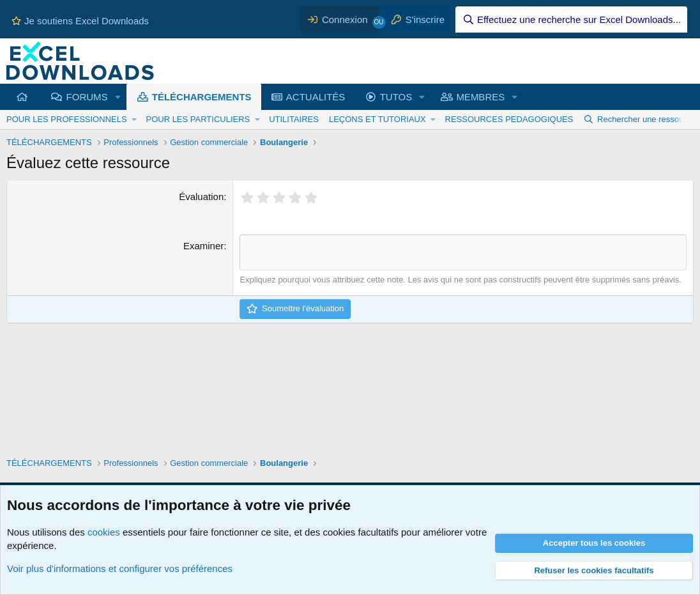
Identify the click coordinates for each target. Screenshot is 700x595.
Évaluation (201, 197)
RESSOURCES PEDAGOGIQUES (509, 119)
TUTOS (396, 97)
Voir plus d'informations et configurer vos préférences (120, 568)
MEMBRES (480, 97)
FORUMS (87, 97)
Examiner (203, 246)
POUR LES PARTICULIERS (198, 119)
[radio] (247, 197)
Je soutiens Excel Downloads (80, 21)
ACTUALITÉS (316, 97)
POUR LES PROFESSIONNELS (67, 119)
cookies (104, 532)
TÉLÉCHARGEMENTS (202, 97)
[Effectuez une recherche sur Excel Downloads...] (571, 19)
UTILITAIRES (294, 119)
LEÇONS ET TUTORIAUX (377, 119)
